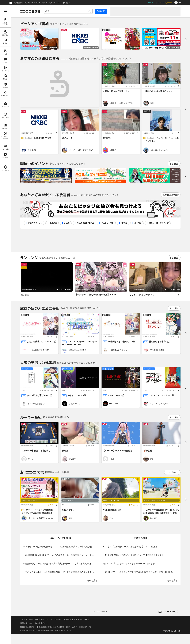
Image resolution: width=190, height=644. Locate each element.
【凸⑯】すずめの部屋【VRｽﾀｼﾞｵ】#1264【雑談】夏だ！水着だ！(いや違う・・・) (161, 513)
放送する (101, 11)
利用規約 (68, 619)
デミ (152, 459)
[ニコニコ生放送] (30, 11)
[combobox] (68, 11)
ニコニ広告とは (172, 472)
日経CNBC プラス (43, 138)
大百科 (45, 3)
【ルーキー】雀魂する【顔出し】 (37, 451)
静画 (21, 3)
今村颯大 (113, 150)
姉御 (70, 518)
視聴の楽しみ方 (26, 623)
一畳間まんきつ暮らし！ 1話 (122, 342)
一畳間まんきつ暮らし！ (119, 350)
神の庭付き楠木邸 (157, 350)
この (111, 518)
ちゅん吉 (153, 518)
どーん (31, 459)
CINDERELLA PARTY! (77, 350)
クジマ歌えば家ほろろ (37, 404)
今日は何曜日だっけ (112, 510)
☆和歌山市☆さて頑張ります (116, 91)
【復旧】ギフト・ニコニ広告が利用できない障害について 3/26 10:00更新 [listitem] (138, 572)
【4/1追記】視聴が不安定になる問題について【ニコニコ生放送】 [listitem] (133, 555)
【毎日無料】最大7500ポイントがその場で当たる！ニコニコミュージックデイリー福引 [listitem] (61, 555)
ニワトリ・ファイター (159, 404)
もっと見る (174, 164)
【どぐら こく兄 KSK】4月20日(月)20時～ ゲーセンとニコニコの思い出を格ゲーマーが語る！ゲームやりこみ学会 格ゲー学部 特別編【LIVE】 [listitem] (61, 572)
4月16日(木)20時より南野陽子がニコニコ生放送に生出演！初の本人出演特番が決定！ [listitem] (61, 547)
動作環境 (58, 619)
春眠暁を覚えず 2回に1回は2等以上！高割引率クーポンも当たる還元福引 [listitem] (57, 564)
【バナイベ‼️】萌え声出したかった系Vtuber (96, 295)
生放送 (27, 3)
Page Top (100, 612)
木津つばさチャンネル (159, 150)
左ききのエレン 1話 (77, 396)
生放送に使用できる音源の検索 (51, 627)
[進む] (186, 39)
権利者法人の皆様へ (28, 627)
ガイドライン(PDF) (81, 619)
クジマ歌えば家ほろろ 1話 (39, 396)
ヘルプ (49, 619)
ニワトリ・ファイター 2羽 (161, 396)
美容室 (65, 451)
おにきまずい (68, 510)
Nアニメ (58, 3)
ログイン (152, 3)
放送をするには (41, 623)
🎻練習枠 (148, 451)
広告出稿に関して (27, 630)
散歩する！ (108, 138)
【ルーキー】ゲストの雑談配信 (117, 451)
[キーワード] (68, 11)
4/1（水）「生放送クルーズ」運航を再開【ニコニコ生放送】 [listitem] (131, 547)
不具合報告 (40, 619)
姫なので (72, 459)
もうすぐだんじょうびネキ (142, 295)
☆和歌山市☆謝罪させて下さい (122, 103)
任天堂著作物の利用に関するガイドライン (54, 630)
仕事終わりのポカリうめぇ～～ (158, 91)
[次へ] (186, 176)
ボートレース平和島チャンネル (40, 518)
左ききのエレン (75, 404)
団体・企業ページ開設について (79, 627)
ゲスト (112, 459)
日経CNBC (32, 150)
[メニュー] (138, 86)
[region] (5, 325)
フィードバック (170, 611)
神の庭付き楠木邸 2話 (159, 342)
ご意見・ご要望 (26, 619)
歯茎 (152, 103)
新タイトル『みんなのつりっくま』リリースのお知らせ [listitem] (129, 564)
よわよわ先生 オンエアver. (39, 350)
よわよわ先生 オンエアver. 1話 (41, 342)
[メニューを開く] (5, 11)
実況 (51, 3)
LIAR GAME (114, 404)
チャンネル (36, 3)
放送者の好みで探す (171, 195)
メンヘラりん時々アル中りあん (81, 150)
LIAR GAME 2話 (116, 396)
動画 (16, 3)
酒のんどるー (68, 138)
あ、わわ (25, 295)
